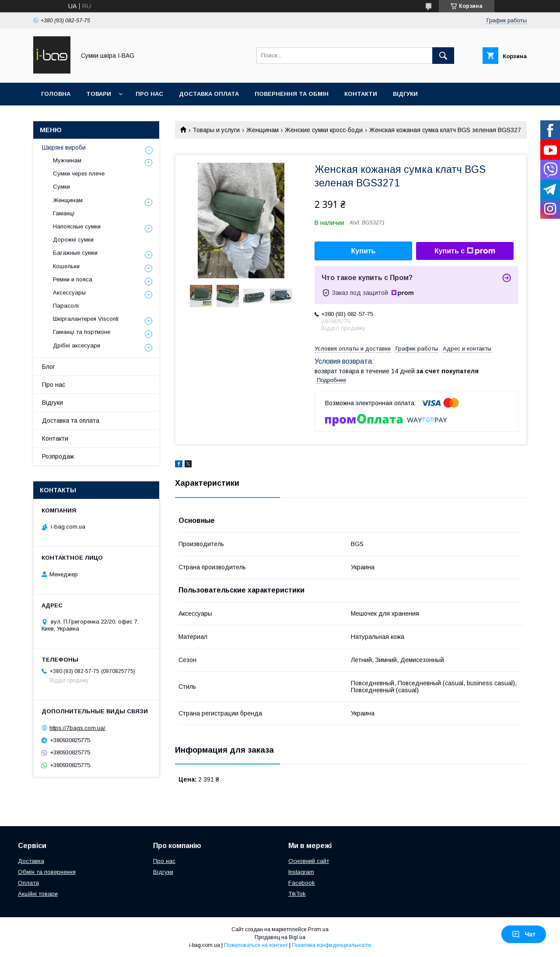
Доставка (31, 861)
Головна (56, 94)
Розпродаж (58, 456)
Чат (524, 934)
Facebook (302, 883)
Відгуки (405, 94)
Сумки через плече (79, 174)
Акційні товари (38, 894)
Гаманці (64, 213)
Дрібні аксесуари (77, 345)
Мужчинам (67, 160)
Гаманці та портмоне (82, 332)
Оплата (28, 883)
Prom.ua (318, 929)
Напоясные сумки (77, 226)
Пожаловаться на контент (256, 945)
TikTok (297, 894)
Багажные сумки (75, 253)
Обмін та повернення (47, 872)
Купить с (465, 251)
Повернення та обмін (292, 94)
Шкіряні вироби (64, 147)
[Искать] (443, 56)
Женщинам (262, 130)
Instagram (301, 872)
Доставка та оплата (71, 421)
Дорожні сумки (73, 240)
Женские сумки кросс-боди (324, 130)
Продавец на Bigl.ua (280, 937)
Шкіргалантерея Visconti (86, 319)
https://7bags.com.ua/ (77, 728)
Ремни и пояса (73, 279)
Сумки (61, 187)
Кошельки (66, 266)
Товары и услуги (216, 130)
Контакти (361, 94)
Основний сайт (309, 861)
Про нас (149, 94)
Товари (99, 94)
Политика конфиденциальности (331, 945)
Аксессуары (69, 293)
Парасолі (66, 306)
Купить (364, 251)
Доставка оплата (209, 94)
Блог (49, 367)
